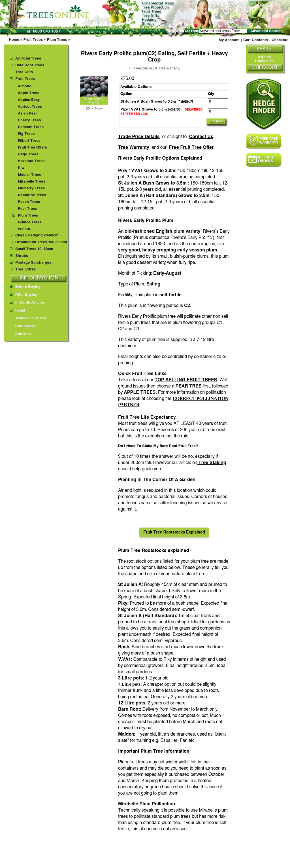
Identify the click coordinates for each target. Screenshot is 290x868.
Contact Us (201, 137)
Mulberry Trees (31, 188)
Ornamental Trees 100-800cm (41, 242)
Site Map (20, 334)
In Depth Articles (27, 303)
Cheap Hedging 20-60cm (37, 235)
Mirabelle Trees (32, 182)
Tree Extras (25, 269)
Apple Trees (29, 93)
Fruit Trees (33, 40)
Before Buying (25, 287)
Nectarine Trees (32, 195)
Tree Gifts (24, 72)
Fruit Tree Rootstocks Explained (174, 532)
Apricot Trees (30, 107)
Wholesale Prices (28, 318)
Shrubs (22, 256)
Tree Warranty (134, 147)
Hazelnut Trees (31, 161)
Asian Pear (27, 114)
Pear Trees (27, 209)
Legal (17, 311)
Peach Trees (29, 202)
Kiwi (22, 168)
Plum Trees (57, 40)
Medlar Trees (29, 175)
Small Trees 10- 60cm (34, 249)
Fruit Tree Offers (32, 148)
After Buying (24, 295)
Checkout (280, 40)
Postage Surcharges (33, 263)
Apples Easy (29, 100)
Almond (25, 86)
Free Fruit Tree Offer (191, 147)
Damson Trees (31, 127)
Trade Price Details (139, 137)
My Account (229, 40)
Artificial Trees (28, 59)
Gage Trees (28, 154)
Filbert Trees (29, 141)
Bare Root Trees (30, 65)
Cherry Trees (29, 120)
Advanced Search (266, 31)
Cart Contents (256, 40)
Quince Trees (30, 222)
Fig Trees (26, 134)
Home (14, 40)
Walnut (24, 229)
